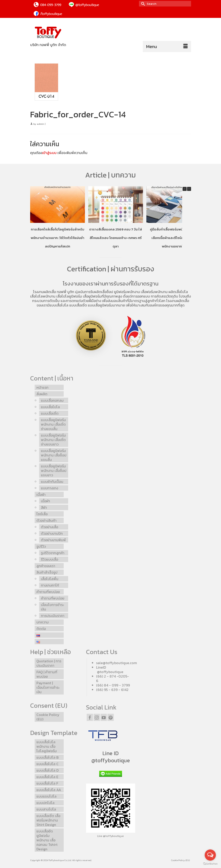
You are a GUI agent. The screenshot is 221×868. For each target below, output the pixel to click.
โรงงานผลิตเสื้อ (44, 292)
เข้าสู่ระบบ (49, 153)
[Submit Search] (142, 4)
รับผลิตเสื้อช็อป (102, 292)
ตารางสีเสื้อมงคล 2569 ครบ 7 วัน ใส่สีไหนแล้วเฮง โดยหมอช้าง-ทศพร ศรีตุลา (116, 238)
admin (41, 124)
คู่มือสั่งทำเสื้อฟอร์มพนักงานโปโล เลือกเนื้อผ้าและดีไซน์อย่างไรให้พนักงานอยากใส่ (174, 238)
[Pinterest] (111, 717)
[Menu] (167, 46)
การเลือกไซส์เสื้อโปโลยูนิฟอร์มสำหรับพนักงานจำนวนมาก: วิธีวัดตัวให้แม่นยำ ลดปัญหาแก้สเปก (57, 238)
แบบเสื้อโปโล (59, 305)
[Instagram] (97, 717)
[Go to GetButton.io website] (210, 864)
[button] (189, 189)
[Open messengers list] (210, 855)
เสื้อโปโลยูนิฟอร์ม (69, 296)
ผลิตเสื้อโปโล (178, 292)
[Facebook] (90, 717)
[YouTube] (104, 717)
